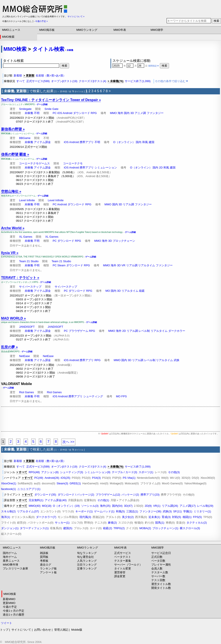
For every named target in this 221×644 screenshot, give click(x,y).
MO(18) (47, 506)
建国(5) (68, 528)
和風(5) (120, 511)
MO (108, 291)
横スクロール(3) (190, 528)
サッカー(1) (62, 523)
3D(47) (128, 506)
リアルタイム (147, 265)
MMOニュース (11, 30)
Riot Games (26, 392)
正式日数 (157, 557)
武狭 (177, 360)
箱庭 (142, 291)
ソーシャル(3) (90, 506)
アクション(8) (50, 472)
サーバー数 (158, 576)
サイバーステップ (30, 287)
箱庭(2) (107, 528)
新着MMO (9, 599)
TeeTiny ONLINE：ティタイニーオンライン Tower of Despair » (51, 100)
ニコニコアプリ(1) (29, 489)
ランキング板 (48, 568)
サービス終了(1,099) (138, 81)
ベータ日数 (158, 561)
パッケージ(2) (130, 495)
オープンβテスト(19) (64, 81)
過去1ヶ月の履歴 (13, 615)
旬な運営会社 (85, 557)
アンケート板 (48, 572)
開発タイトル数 (161, 588)
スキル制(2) (8, 511)
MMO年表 (120, 30)
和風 (145, 142)
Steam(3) (62, 483)
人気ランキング (87, 561)
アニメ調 (140, 113)
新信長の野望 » (13, 129)
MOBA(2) (145, 528)
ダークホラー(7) (46, 517)
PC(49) (39, 478)
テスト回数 (158, 580)
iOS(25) (66, 478)
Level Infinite (27, 200)
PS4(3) (96, 478)
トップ (4, 630)
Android (67, 113)
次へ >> (68, 442)
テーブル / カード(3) (125, 472)
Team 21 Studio (29, 261)
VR (123, 265)
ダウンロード (82, 113)
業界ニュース (11, 561)
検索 (216, 21)
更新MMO (9, 603)
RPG (94, 113)
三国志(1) (132, 511)
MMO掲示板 (47, 30)
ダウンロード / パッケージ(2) (76, 495)
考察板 (44, 561)
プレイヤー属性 (161, 565)
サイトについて (21, 630)
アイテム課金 (42, 142)
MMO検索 (8, 37)
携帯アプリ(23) (150, 495)
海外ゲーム (10, 557)
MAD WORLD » (13, 318)
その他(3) (174, 472)
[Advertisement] (110, 419)
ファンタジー (155, 113)
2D (161, 168)
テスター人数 (160, 572)
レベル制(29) (205, 506)
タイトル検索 (48, 49)
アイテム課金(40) (56, 500)
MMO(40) (35, 506)
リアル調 (128, 204)
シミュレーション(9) (98, 472)
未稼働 (70, 50)
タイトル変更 (123, 568)
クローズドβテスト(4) (92, 81)
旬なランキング (87, 553)
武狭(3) (167, 511)
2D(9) (148, 506)
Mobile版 (77, 630)
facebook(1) (9, 489)
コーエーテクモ (73, 163)
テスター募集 (123, 561)
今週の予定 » (41, 21)
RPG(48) (34, 472)
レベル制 (144, 331)
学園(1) (188, 511)
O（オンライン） (124, 142)
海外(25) (105, 506)
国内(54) (117, 506)
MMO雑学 (157, 30)
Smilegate (25, 109)
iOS (60, 113)
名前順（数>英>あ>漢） (51, 76)
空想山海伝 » (11, 191)
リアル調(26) (170, 506)
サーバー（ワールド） (128, 565)
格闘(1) (187, 517)
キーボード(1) (84, 511)
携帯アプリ (87, 142)
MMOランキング (87, 30)
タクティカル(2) (197, 523)
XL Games (26, 237)
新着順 (18, 76)
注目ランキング (87, 565)
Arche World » (13, 228)
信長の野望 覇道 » (15, 154)
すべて (21, 81)
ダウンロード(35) (45, 495)
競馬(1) (160, 523)
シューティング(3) (72, 472)
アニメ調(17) (188, 506)
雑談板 (44, 553)
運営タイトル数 (161, 584)
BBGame (25, 138)
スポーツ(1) (146, 472)
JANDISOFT (27, 327)
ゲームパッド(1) (104, 511)
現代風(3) (85, 517)
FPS (124, 396)
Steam (62, 265)
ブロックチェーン (124, 241)
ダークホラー (177, 331)
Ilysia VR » (10, 253)
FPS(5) (197, 517)
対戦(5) (177, 517)
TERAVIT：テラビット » (20, 278)
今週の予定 (10, 607)
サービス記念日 (161, 553)
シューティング (93, 396)
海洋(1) (6, 517)
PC (55, 113)
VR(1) (157, 506)
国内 (127, 113)
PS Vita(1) (129, 478)
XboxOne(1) (9, 483)
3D (132, 113)
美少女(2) (128, 517)
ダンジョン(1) (10, 528)
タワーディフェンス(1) (34, 528)
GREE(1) (75, 483)
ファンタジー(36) (150, 511)
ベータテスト (123, 557)
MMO (113, 113)
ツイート (6, 623)
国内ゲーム (10, 553)
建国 (152, 142)
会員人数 (157, 568)
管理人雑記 (61, 630)
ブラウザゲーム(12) (108, 495)
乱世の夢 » (9, 347)
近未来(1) (154, 517)
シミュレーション (106, 168)
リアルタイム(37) (28, 511)
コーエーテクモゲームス (34, 163)
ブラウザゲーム (78, 331)
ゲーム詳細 (42, 104)
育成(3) (166, 517)
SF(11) (177, 511)
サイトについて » (76, 16)
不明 (37, 113)
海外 (120, 113)
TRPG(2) (119, 528)
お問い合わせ (43, 630)
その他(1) (103, 500)
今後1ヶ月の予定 (13, 611)
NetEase (24, 356)
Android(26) (52, 478)
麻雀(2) (112, 523)
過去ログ (46, 565)
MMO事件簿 (10, 565)
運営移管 (120, 572)
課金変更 (120, 576)
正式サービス (123, 553)
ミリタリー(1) (202, 511)
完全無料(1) (36, 500)
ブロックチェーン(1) (165, 528)
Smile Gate (51, 109)
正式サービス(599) (38, 81)
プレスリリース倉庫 (15, 568)
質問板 (44, 557)
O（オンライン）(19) (66, 506)
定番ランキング (87, 568)
